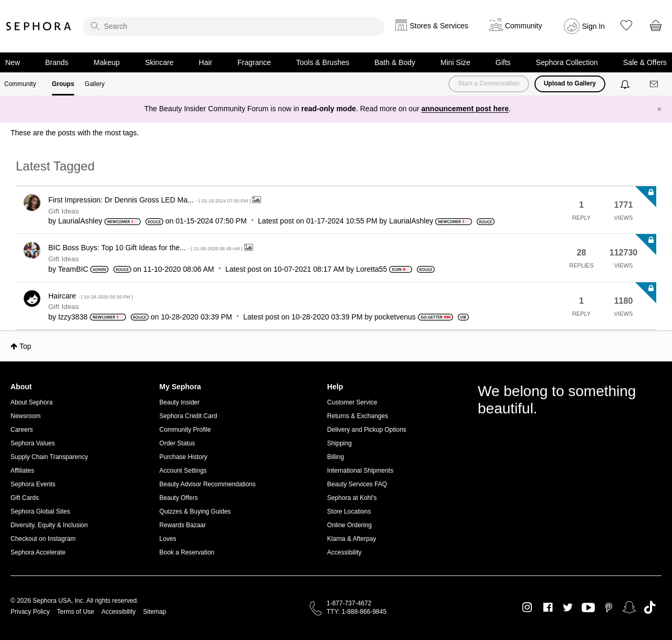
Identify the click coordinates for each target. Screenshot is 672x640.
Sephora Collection (567, 62)
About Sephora (31, 402)
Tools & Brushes (323, 62)
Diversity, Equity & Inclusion (49, 525)
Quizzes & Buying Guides (195, 511)
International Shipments (360, 471)
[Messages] (655, 84)
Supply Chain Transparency (49, 457)
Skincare (159, 62)
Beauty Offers (179, 498)
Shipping (339, 443)
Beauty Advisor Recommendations (208, 484)
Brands (57, 62)
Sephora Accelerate (38, 552)
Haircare (91, 296)
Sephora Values (33, 443)
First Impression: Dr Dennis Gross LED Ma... (150, 200)
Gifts (503, 62)
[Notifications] (626, 84)
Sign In (594, 26)
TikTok (650, 607)
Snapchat (629, 607)
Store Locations (349, 511)
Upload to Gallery (570, 83)
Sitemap (154, 612)
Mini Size (455, 62)
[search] (234, 26)
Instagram (527, 607)
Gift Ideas (64, 211)
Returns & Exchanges (358, 416)
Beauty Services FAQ (357, 484)
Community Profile (185, 430)
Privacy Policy (30, 612)
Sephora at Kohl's (352, 498)
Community (20, 84)
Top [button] (25, 346)
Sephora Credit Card (188, 416)
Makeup (107, 62)
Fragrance (254, 62)
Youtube (588, 608)
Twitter (568, 607)
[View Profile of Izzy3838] (73, 317)
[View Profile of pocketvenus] (395, 317)
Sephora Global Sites (40, 511)
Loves (168, 539)
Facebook (548, 607)
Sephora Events (33, 484)
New (13, 62)
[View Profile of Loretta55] (371, 269)
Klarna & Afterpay (351, 539)
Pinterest (609, 607)
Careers (22, 430)
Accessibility (344, 552)
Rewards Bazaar (183, 525)
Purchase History (183, 457)
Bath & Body (395, 62)
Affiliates (22, 471)
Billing (335, 457)
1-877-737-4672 (349, 603)
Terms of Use (76, 612)
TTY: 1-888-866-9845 (356, 612)
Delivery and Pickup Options (367, 430)
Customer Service (352, 402)
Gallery (94, 84)
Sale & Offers (645, 62)
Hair (206, 62)
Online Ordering (349, 525)
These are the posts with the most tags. (75, 133)
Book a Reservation (187, 552)
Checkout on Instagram (43, 539)
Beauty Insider (180, 402)
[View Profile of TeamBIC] (73, 269)
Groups (63, 84)
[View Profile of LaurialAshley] (80, 221)
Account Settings (183, 471)
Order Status (177, 443)
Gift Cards (25, 498)
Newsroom (25, 416)
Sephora (39, 26)
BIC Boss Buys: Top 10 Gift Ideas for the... (146, 248)
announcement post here (465, 109)
